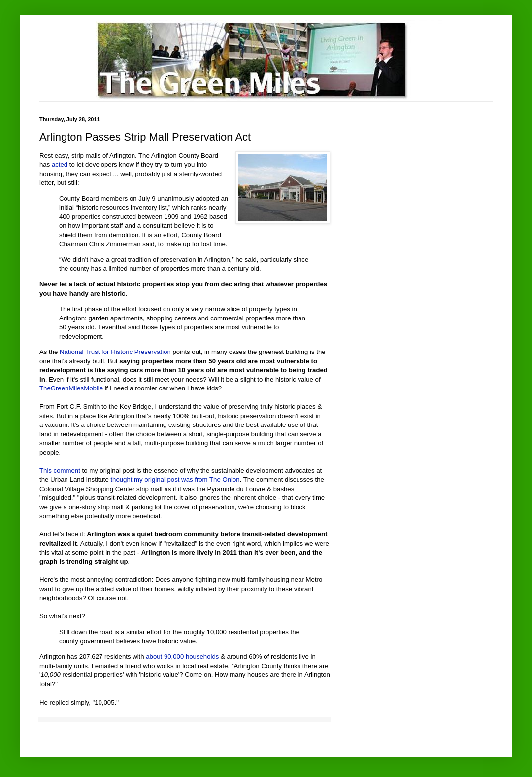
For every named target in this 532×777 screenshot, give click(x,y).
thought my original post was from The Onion (175, 479)
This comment (60, 471)
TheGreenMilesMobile (71, 388)
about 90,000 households (182, 656)
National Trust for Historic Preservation (115, 352)
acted (60, 164)
